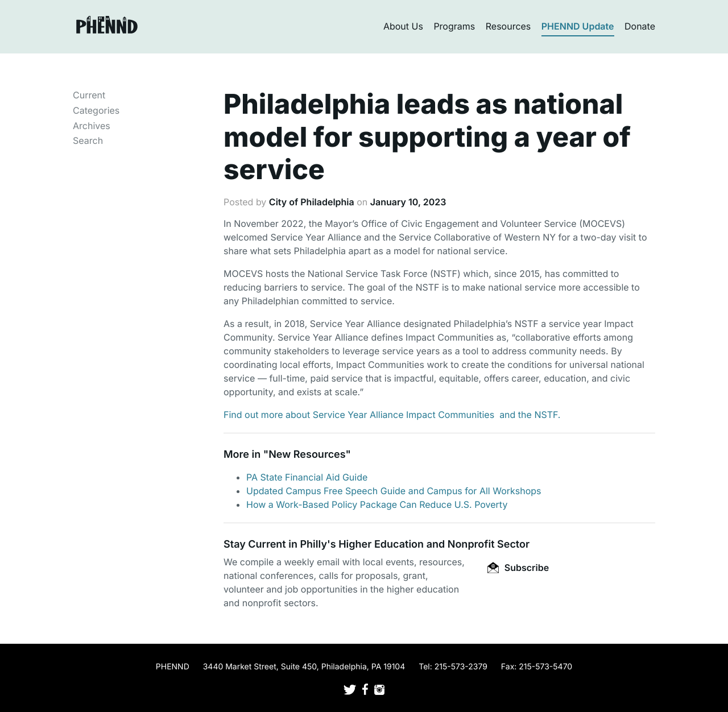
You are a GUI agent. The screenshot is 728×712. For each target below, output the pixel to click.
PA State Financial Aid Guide (307, 477)
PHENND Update (578, 26)
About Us (403, 26)
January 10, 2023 (408, 202)
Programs (454, 26)
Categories (96, 110)
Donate (640, 26)
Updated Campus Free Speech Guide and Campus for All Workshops (394, 491)
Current (89, 95)
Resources (508, 26)
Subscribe (518, 568)
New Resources (307, 455)
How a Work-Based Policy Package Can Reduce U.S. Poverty (377, 504)
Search (88, 140)
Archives (92, 126)
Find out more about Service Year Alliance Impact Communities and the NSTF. (392, 415)
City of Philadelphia (312, 202)
